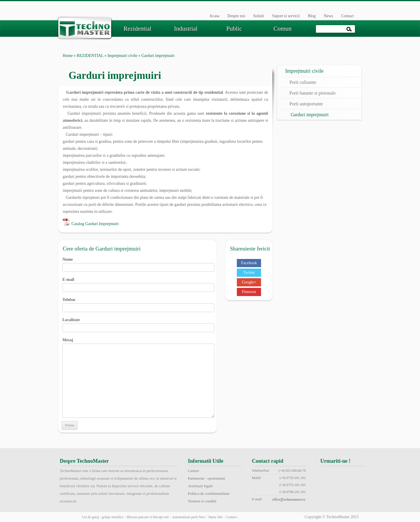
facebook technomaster (328, 474)
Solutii (259, 16)
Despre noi (236, 16)
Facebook (249, 263)
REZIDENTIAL (90, 56)
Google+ (249, 282)
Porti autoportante (306, 104)
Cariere (193, 471)
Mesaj (138, 343)
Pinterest (249, 292)
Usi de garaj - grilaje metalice (103, 517)
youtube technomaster (342, 488)
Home (68, 56)
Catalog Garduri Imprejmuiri (95, 224)
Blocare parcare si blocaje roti (148, 517)
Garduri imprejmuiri (309, 115)
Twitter (249, 273)
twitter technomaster (342, 474)
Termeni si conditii (202, 501)
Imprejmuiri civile (122, 56)
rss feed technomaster (357, 488)
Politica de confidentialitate (209, 494)
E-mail (138, 283)
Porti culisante (303, 82)
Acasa (214, 16)
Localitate (138, 324)
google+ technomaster (357, 474)
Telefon (138, 304)
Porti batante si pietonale (313, 93)
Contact (347, 16)
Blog (312, 16)
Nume (138, 263)
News (328, 16)
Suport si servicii (286, 16)
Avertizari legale (200, 486)
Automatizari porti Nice (189, 517)
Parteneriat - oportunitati (206, 478)
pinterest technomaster (328, 488)
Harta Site (216, 517)
